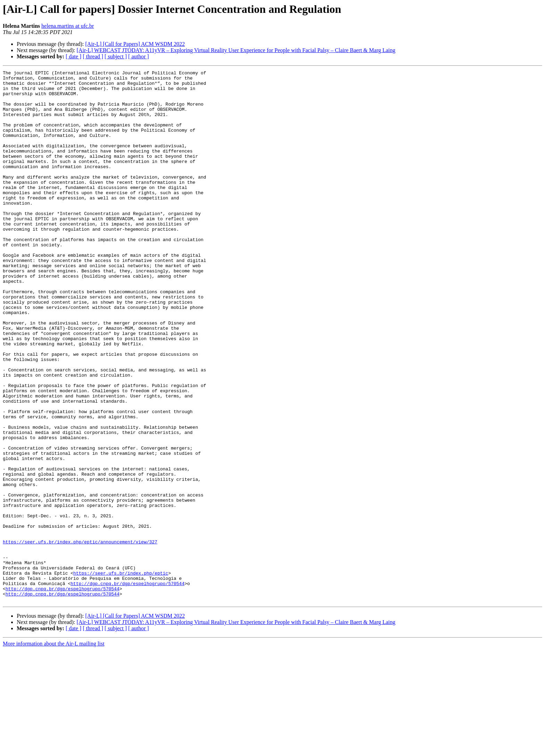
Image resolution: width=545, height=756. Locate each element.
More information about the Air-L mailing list (54, 750)
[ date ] (74, 56)
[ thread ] (93, 56)
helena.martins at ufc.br (68, 26)
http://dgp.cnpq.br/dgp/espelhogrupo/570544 (128, 687)
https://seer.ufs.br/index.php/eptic (121, 674)
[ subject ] (116, 56)
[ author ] (139, 56)
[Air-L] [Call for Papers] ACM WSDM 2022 (135, 44)
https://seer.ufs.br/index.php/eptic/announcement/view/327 (80, 636)
